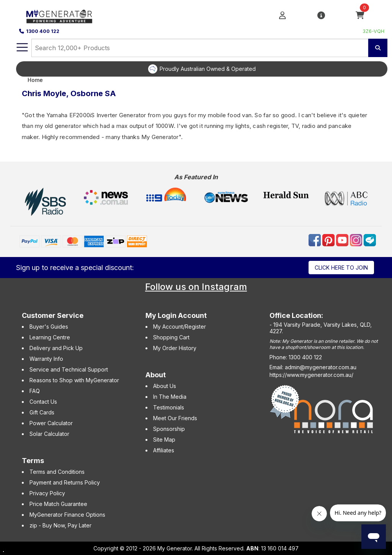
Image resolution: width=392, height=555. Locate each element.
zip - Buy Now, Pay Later (60, 525)
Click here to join (341, 268)
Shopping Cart (171, 337)
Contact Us (43, 402)
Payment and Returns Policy (65, 482)
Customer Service (53, 315)
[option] (202, 69)
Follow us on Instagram (196, 287)
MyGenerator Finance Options (67, 515)
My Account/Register (180, 327)
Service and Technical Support (69, 369)
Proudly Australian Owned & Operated (208, 69)
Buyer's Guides (49, 327)
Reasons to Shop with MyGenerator (74, 380)
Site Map (164, 440)
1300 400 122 (39, 31)
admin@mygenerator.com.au (321, 367)
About (156, 375)
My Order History (175, 348)
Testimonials (169, 407)
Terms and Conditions (57, 472)
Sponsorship (169, 429)
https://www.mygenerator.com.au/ (311, 375)
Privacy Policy (47, 493)
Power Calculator (51, 423)
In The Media (170, 397)
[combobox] (200, 48)
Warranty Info (46, 359)
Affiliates (164, 450)
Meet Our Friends (175, 418)
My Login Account (176, 315)
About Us (165, 386)
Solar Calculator (49, 434)
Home (35, 80)
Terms (33, 461)
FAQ (35, 391)
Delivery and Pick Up (56, 348)
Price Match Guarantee (58, 504)
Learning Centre (50, 337)
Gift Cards (42, 412)
